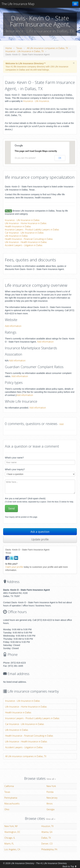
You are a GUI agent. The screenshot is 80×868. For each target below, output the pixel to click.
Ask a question (40, 532)
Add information (13, 326)
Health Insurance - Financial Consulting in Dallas (29, 239)
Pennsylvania (11, 798)
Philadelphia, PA (49, 849)
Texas (19, 48)
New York (51, 786)
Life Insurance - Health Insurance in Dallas (26, 242)
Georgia (50, 809)
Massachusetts (12, 804)
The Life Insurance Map (18, 4)
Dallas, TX (46, 838)
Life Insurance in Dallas (16, 236)
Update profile (40, 539)
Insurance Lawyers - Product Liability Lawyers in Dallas (32, 230)
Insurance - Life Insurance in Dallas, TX (25, 51)
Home (9, 48)
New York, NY (11, 826)
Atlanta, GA (47, 832)
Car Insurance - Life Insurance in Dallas (24, 233)
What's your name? (14, 458)
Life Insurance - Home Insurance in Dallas (26, 223)
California (9, 786)
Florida (50, 792)
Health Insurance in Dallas (18, 226)
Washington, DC (12, 832)
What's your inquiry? (15, 469)
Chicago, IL (10, 838)
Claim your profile (14, 567)
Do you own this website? (25, 158)
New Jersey (52, 798)
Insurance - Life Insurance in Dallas (22, 220)
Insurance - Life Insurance (36, 101)
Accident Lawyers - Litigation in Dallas (24, 245)
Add (61, 424)
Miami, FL (9, 844)
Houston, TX (47, 826)
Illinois (50, 804)
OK (60, 158)
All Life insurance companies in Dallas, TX (47, 48)
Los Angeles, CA (12, 849)
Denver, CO (47, 844)
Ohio (7, 809)
